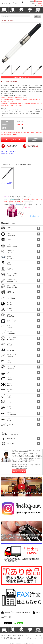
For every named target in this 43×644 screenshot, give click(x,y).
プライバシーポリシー (34, 638)
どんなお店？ (8, 612)
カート (30, 12)
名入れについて (28, 612)
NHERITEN (9, 3)
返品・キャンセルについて (9, 151)
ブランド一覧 (4, 12)
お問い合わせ (38, 12)
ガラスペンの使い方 (7, 617)
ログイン (38, 612)
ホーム (3, 635)
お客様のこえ (21, 12)
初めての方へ (13, 12)
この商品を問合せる (35, 140)
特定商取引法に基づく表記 (12, 638)
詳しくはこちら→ (35, 216)
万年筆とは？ (18, 612)
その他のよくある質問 (7, 153)
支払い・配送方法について (21, 635)
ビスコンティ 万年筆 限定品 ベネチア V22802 (7, 183)
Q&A (9, 635)
